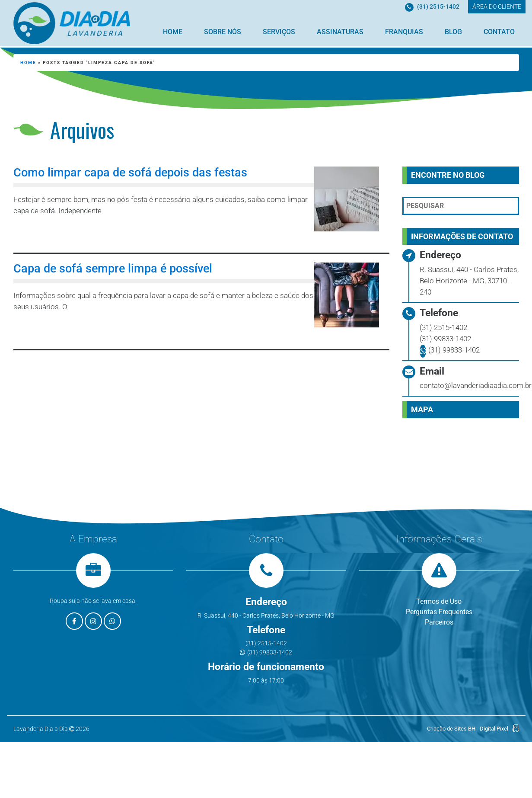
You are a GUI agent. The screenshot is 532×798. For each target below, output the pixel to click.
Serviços (279, 32)
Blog (453, 32)
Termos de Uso (439, 601)
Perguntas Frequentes (439, 612)
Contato (499, 32)
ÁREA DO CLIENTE (497, 6)
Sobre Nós (223, 32)
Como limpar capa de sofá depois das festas (130, 173)
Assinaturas (340, 32)
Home (173, 32)
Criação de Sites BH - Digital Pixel (468, 729)
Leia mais (53, 234)
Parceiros (439, 622)
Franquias (404, 32)
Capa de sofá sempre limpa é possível (113, 269)
